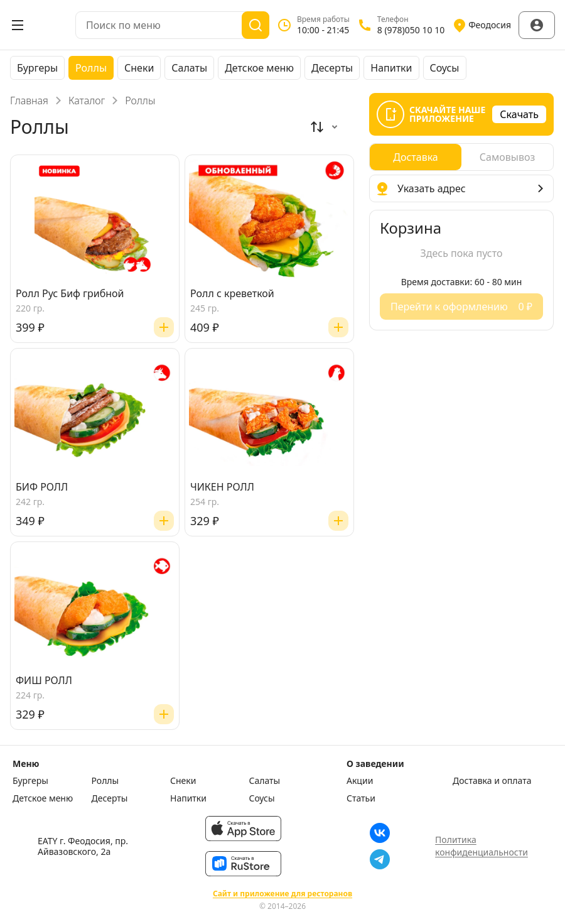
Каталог (87, 101)
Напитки (391, 68)
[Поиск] (256, 25)
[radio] (416, 157)
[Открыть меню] (18, 25)
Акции (360, 781)
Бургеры (37, 68)
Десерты (332, 68)
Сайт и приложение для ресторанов (282, 894)
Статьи (361, 798)
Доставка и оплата (492, 781)
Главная (29, 101)
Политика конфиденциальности (482, 846)
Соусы (445, 68)
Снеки (139, 68)
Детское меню (259, 68)
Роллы (91, 68)
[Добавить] (164, 327)
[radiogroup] (461, 157)
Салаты (189, 68)
